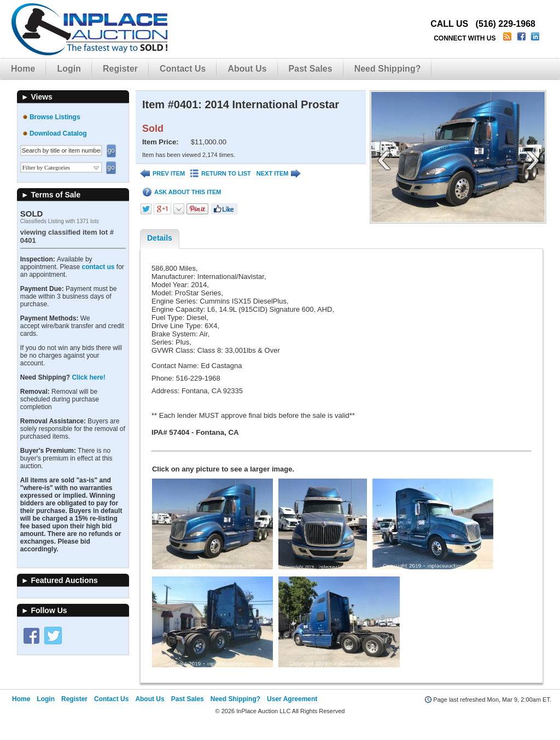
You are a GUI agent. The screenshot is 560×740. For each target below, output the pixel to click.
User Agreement (292, 713)
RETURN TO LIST (221, 174)
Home (23, 69)
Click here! (88, 377)
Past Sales (311, 69)
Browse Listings (55, 117)
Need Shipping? (388, 69)
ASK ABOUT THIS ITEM (182, 192)
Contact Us (183, 69)
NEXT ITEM (279, 174)
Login (69, 69)
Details (160, 238)
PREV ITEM (162, 174)
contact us (98, 267)
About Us (247, 69)
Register (120, 69)
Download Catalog (58, 133)
